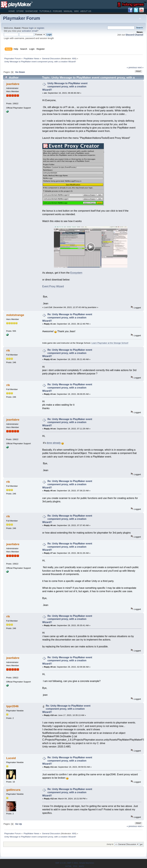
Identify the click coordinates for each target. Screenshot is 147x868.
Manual (68, 11)
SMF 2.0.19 (60, 863)
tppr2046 (12, 706)
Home (12, 11)
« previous (132, 67)
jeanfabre (13, 84)
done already (54, 443)
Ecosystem (76, 273)
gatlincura (13, 790)
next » (140, 67)
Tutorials (45, 11)
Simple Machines (87, 863)
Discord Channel (134, 35)
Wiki (76, 11)
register (41, 28)
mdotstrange (15, 315)
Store (20, 11)
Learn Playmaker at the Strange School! (110, 343)
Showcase (32, 11)
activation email (29, 31)
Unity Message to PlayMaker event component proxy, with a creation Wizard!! (65, 87)
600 (74, 59)
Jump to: (110, 844)
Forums (57, 11)
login (31, 28)
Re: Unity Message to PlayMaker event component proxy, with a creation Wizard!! (67, 318)
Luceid (11, 758)
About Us (86, 11)
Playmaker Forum (22, 18)
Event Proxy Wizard (53, 286)
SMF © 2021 (72, 863)
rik (8, 350)
